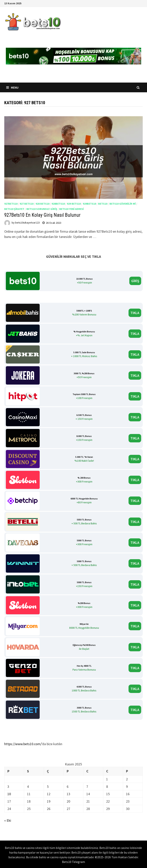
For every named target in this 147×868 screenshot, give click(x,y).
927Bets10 (11, 204)
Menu (12, 87)
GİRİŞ (135, 281)
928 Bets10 (42, 204)
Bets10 (103, 204)
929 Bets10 (74, 204)
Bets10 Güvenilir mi (123, 204)
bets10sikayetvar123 (27, 223)
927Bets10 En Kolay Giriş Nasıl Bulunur (43, 215)
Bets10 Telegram (73, 862)
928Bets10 (58, 204)
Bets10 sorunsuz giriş (42, 209)
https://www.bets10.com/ (23, 744)
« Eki (8, 820)
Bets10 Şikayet (14, 209)
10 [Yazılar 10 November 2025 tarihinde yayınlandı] (9, 794)
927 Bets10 (27, 204)
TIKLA (135, 313)
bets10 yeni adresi (72, 209)
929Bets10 (89, 204)
